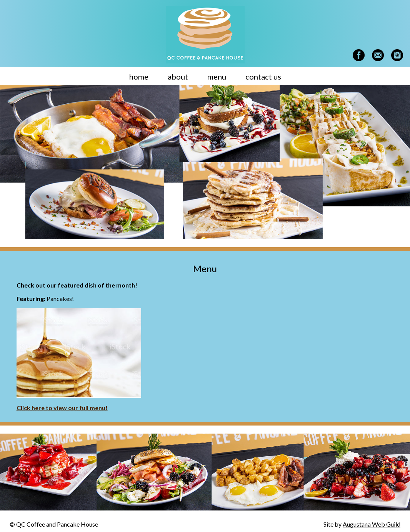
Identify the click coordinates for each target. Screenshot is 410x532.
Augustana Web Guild (372, 524)
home (139, 76)
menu (217, 76)
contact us (263, 76)
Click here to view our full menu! (62, 408)
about (178, 76)
